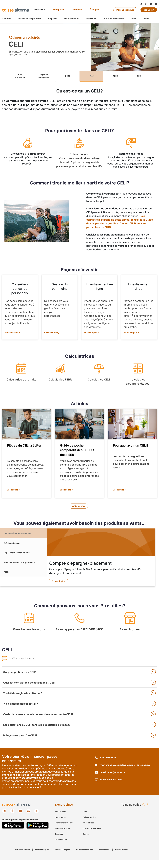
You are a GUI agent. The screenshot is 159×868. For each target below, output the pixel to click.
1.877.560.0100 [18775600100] (106, 766)
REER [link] (68, 76)
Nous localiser (11, 333)
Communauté (61, 848)
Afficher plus (79, 507)
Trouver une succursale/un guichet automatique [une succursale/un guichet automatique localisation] (123, 774)
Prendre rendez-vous (29, 632)
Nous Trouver (130, 632)
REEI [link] (139, 76)
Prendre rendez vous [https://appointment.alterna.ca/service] (109, 788)
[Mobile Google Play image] (37, 834)
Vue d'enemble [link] (20, 76)
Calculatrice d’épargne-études (138, 376)
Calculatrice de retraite (21, 376)
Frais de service (89, 826)
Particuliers (40, 10)
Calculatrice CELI (99, 376)
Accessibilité (107, 858)
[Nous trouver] (151, 4)
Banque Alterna (125, 858)
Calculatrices (88, 831)
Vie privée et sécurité (87, 858)
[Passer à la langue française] (146, 4)
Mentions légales (43, 858)
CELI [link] (91, 76)
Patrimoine (77, 10)
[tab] (23, 536)
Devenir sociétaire (125, 10)
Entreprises (59, 10)
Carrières (59, 842)
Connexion (149, 10)
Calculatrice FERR (60, 376)
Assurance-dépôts (64, 858)
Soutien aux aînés (63, 837)
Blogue (86, 842)
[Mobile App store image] (13, 834)
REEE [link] (115, 76)
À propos (94, 10)
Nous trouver (61, 826)
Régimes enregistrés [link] (44, 76)
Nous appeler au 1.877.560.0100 (80, 632)
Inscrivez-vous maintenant (28, 796)
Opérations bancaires (92, 837)
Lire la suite (13, 490)
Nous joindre (60, 820)
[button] (141, 4)
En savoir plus (51, 333)
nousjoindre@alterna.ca (110, 781)
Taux (85, 820)
